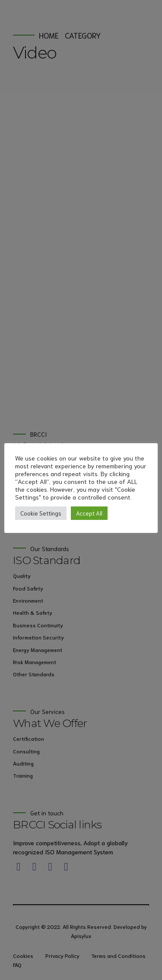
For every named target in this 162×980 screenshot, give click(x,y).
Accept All (89, 513)
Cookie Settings (41, 513)
